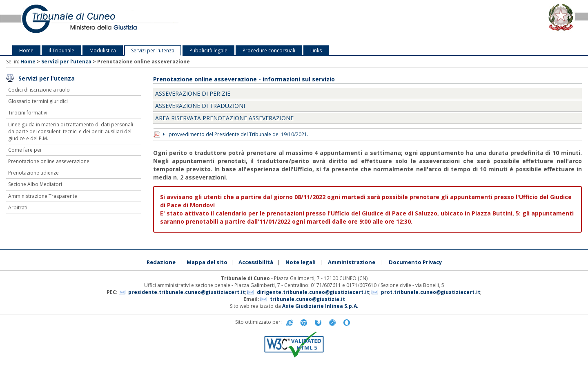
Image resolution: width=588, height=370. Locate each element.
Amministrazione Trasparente (43, 196)
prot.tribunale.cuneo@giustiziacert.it (431, 292)
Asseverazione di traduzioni (200, 106)
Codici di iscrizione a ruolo (39, 90)
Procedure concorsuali (269, 50)
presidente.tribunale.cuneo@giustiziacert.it (187, 292)
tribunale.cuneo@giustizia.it (307, 299)
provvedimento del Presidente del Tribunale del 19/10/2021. (236, 134)
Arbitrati (18, 207)
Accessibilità (256, 262)
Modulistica (103, 50)
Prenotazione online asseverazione (49, 161)
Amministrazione (352, 262)
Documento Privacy (415, 262)
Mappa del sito (207, 262)
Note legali (301, 262)
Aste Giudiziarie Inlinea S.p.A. (320, 306)
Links (316, 50)
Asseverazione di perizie (193, 93)
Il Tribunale (61, 50)
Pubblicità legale (208, 50)
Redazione (161, 262)
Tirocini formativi (28, 113)
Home (26, 50)
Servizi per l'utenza (153, 50)
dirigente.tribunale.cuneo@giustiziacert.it (313, 292)
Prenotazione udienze (33, 173)
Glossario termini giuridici (38, 101)
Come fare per (25, 150)
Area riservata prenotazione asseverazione (224, 118)
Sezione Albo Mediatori (35, 184)
